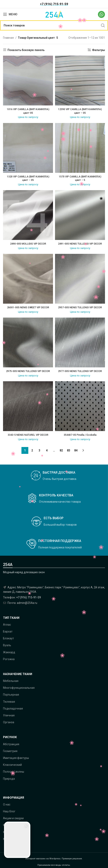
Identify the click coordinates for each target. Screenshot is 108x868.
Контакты (10, 832)
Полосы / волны (14, 772)
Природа (9, 779)
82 (61, 450)
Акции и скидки (13, 818)
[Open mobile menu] (10, 14)
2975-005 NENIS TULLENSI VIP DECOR (28, 371)
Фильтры (98, 50)
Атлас (7, 625)
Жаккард (9, 652)
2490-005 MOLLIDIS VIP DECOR (28, 244)
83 (69, 450)
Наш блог (9, 811)
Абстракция (11, 744)
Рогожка (9, 659)
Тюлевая (9, 702)
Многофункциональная (19, 688)
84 (76, 450)
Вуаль (7, 645)
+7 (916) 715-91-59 (29, 597)
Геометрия (10, 751)
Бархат (8, 631)
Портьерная (11, 695)
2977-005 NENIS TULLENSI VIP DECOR (80, 371)
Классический (12, 765)
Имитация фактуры (16, 758)
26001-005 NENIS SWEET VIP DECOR (28, 307)
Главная (9, 38)
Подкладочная (13, 709)
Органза (9, 722)
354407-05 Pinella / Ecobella (80, 435)
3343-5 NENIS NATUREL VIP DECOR (28, 435)
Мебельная (11, 681)
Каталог (8, 825)
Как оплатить (12, 839)
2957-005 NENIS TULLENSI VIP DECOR (80, 307)
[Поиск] (54, 25)
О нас (7, 804)
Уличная (9, 715)
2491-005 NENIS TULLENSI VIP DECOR (80, 244)
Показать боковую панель (26, 50)
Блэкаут (8, 638)
